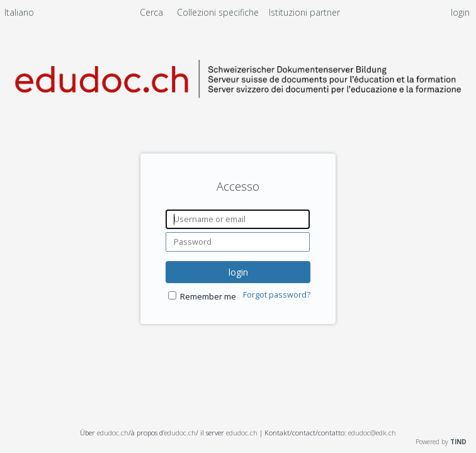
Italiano (19, 12)
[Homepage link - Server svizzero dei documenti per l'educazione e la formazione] (238, 109)
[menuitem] (19, 14)
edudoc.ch (113, 433)
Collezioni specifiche (219, 12)
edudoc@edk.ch (372, 433)
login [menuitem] (460, 12)
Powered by (441, 442)
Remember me (208, 297)
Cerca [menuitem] (151, 12)
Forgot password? (277, 295)
